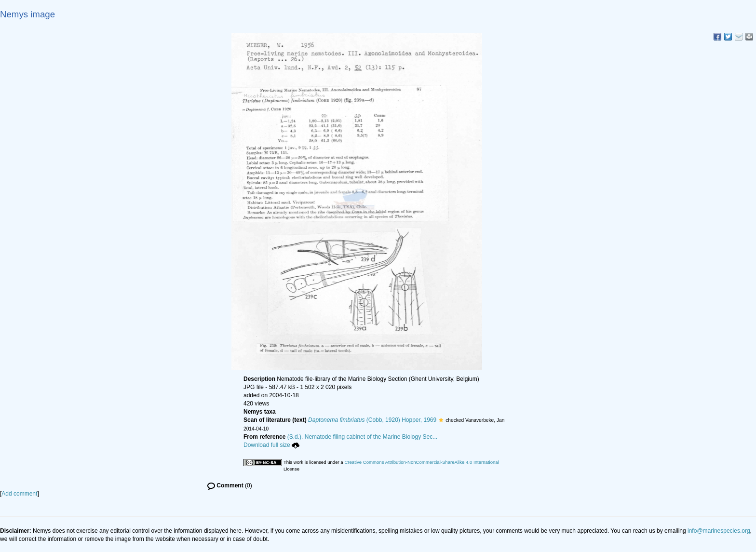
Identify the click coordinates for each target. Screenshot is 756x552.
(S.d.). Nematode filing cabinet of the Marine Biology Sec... (363, 437)
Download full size (271, 445)
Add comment (19, 494)
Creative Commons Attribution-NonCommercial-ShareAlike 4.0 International (421, 462)
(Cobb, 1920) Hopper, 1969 (372, 420)
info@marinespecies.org (719, 531)
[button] (441, 420)
